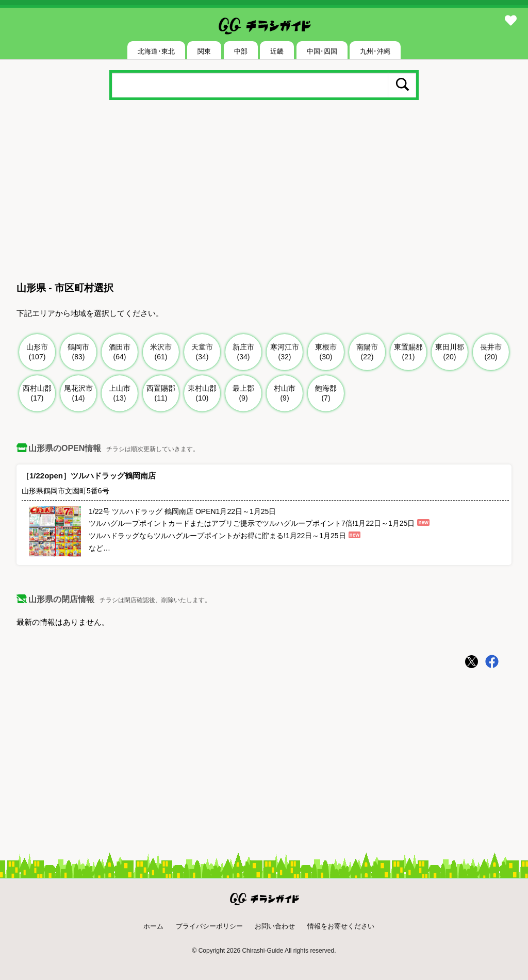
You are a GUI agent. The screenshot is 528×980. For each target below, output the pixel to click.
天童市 (202, 352)
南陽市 (367, 352)
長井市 (491, 352)
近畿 (277, 51)
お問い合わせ (275, 926)
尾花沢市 (79, 394)
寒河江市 (285, 352)
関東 (204, 51)
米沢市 (161, 352)
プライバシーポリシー (209, 926)
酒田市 (120, 352)
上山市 (120, 394)
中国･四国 (322, 51)
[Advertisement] (264, 193)
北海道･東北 (156, 51)
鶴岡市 (79, 352)
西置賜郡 (161, 394)
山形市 (37, 352)
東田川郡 (450, 352)
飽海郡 (326, 394)
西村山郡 (37, 394)
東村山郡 (202, 394)
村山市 (285, 394)
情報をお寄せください (341, 926)
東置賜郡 (409, 352)
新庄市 (244, 352)
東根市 (326, 352)
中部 (241, 51)
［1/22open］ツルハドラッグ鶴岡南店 (89, 476)
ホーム (153, 926)
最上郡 (244, 394)
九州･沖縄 (375, 51)
